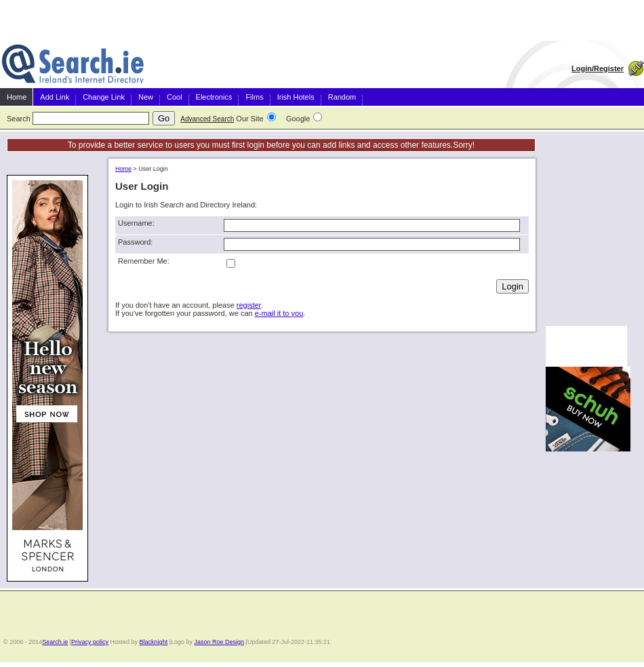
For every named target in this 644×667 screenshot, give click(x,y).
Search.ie (55, 642)
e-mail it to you (279, 313)
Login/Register (598, 68)
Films (254, 97)
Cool (175, 97)
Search (19, 119)
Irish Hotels (296, 97)
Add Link (55, 97)
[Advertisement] (586, 237)
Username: (136, 223)
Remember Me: (144, 261)
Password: (135, 242)
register (249, 305)
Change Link (104, 97)
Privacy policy (90, 642)
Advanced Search (207, 119)
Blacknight (154, 642)
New (146, 97)
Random (342, 97)
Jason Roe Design (220, 642)
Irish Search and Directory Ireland (73, 64)
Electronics (214, 97)
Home (17, 97)
